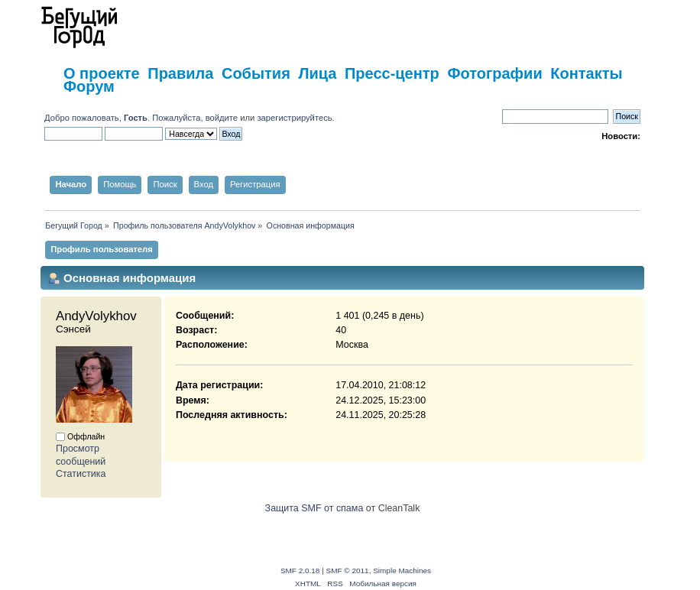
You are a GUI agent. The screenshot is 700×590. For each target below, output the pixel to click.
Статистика (81, 474)
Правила (180, 73)
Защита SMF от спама (314, 508)
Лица (317, 73)
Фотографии (494, 73)
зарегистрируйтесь (294, 118)
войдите (222, 118)
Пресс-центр (392, 73)
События (256, 73)
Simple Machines (402, 571)
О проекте (102, 73)
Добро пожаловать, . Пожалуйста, (125, 118)
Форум (89, 86)
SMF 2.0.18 (300, 571)
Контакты (586, 73)
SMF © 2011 (348, 571)
